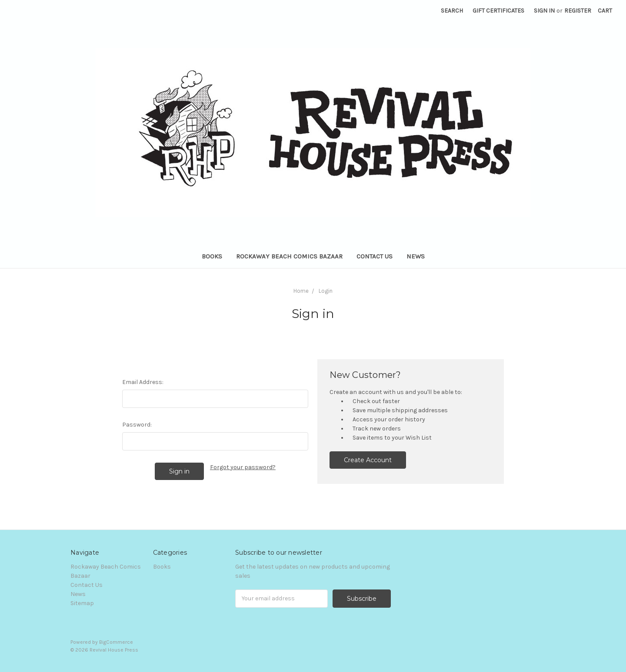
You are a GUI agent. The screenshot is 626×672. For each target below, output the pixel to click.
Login (326, 291)
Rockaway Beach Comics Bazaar (289, 256)
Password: (137, 425)
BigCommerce (116, 642)
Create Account (368, 460)
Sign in (544, 11)
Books (212, 256)
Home (301, 291)
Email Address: (143, 382)
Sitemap (82, 603)
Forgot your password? (243, 467)
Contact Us (375, 256)
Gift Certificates (498, 11)
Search (452, 11)
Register (578, 11)
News (416, 256)
